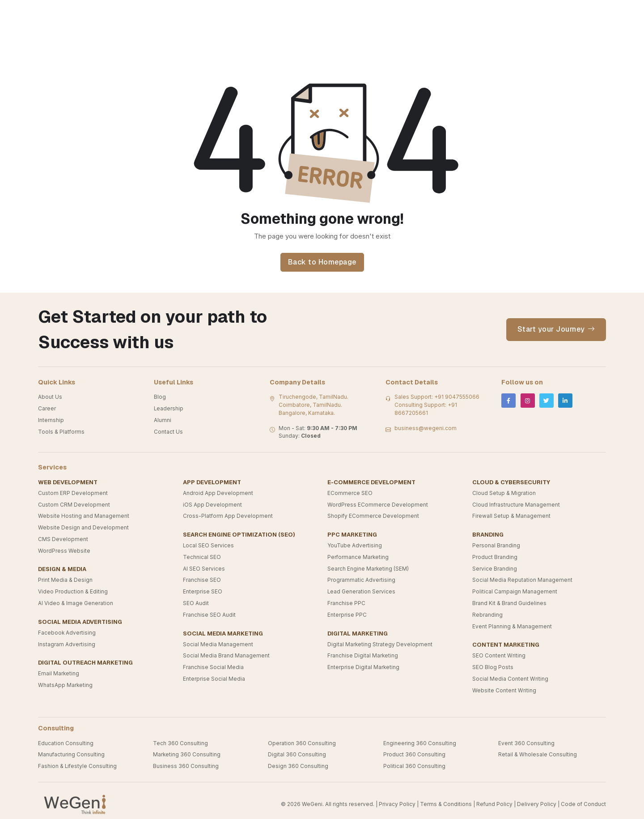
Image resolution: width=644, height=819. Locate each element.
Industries (316, 13)
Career (47, 409)
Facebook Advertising (67, 633)
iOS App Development (212, 505)
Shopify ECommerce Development (373, 516)
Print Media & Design (65, 580)
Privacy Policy (397, 804)
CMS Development (63, 539)
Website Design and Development (83, 528)
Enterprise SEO (203, 592)
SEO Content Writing (499, 656)
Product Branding (495, 557)
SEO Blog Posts (493, 667)
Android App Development (218, 493)
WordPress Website (64, 551)
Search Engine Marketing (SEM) (368, 569)
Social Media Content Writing (510, 679)
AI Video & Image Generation (76, 603)
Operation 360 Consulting (302, 743)
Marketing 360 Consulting (187, 755)
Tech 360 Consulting (180, 743)
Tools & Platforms (61, 432)
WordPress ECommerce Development (378, 505)
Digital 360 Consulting (297, 755)
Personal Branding (496, 546)
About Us (50, 397)
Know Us (266, 13)
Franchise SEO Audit (209, 615)
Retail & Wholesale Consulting (538, 755)
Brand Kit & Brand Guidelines (509, 603)
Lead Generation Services (361, 592)
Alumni (163, 420)
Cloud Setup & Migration (504, 493)
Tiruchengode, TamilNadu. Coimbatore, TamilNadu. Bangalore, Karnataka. (314, 405)
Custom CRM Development (74, 505)
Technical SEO (202, 557)
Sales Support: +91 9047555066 (437, 397)
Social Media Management (218, 644)
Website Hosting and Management (84, 516)
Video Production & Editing (73, 592)
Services (367, 13)
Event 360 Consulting (526, 743)
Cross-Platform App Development (228, 516)
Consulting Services (199, 13)
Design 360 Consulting (298, 766)
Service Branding (495, 569)
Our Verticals (126, 13)
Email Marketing (59, 674)
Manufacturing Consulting (71, 755)
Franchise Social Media (213, 667)
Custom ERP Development (73, 493)
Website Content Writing (504, 691)
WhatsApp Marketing (65, 685)
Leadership (169, 409)
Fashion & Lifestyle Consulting (77, 766)
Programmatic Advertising (361, 580)
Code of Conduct (583, 804)
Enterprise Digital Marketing (363, 667)
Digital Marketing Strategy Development (380, 644)
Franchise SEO (202, 580)
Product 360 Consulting (414, 755)
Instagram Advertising (67, 644)
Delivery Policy (537, 804)
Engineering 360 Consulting (420, 743)
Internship (51, 420)
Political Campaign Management (515, 592)
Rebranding (487, 615)
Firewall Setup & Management (511, 516)
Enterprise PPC (347, 615)
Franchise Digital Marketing (363, 656)
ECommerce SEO (350, 493)
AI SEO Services (204, 569)
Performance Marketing (358, 557)
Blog (160, 397)
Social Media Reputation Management (522, 580)
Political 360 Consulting (414, 766)
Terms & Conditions (446, 804)
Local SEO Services (208, 546)
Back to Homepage (322, 262)
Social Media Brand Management (226, 656)
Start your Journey (556, 329)
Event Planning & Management (512, 627)
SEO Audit (196, 603)
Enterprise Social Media (214, 679)
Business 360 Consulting (186, 766)
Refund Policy (494, 804)
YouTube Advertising (355, 546)
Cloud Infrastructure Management (516, 505)
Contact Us (508, 13)
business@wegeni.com (426, 428)
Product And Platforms (436, 13)
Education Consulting (66, 743)
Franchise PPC (346, 603)
